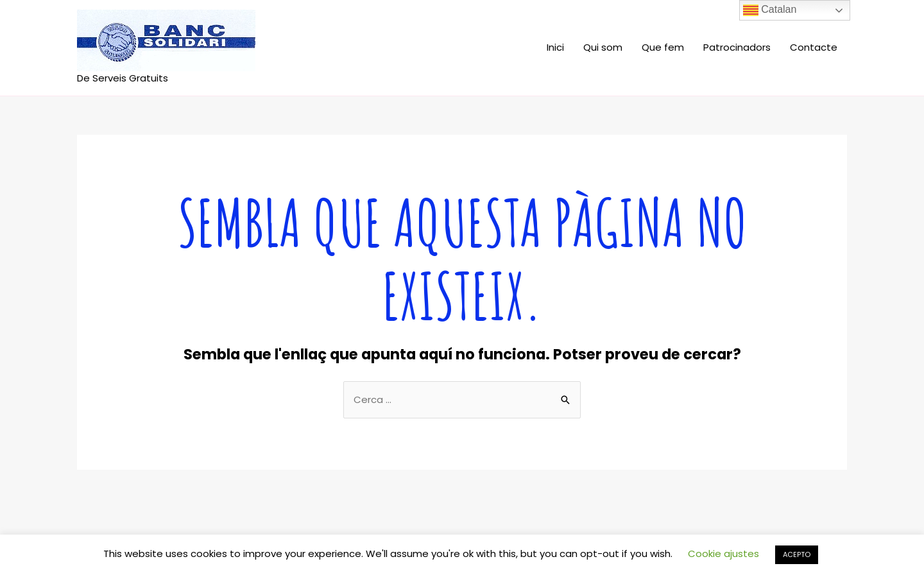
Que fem (663, 47)
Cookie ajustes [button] (723, 554)
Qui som (603, 47)
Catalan (770, 10)
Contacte (814, 47)
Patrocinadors (737, 47)
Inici (555, 47)
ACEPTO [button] (797, 554)
